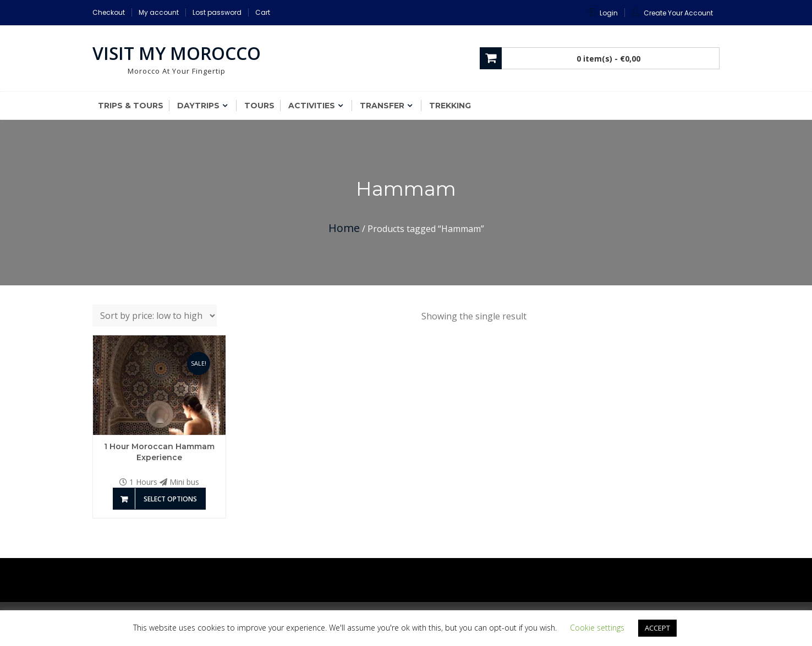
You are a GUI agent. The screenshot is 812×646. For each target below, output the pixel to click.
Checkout (109, 12)
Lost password (217, 12)
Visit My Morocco (177, 53)
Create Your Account (678, 13)
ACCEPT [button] (657, 628)
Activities (312, 106)
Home (344, 228)
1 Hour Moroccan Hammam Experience (159, 452)
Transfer (382, 106)
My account (159, 12)
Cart (263, 12)
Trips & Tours (131, 106)
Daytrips (198, 106)
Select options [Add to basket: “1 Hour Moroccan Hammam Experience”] (170, 499)
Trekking (450, 106)
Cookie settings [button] (597, 628)
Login (609, 13)
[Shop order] (155, 316)
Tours (259, 106)
